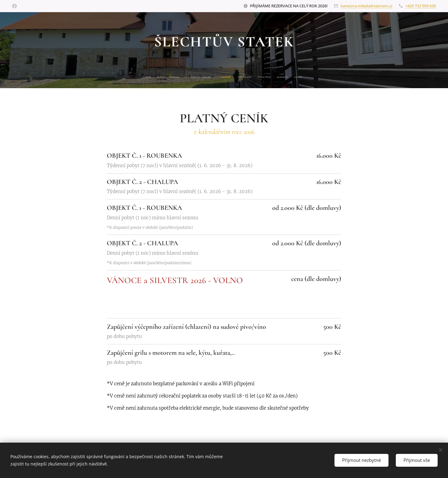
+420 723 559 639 (421, 6)
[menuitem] (197, 77)
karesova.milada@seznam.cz (367, 6)
